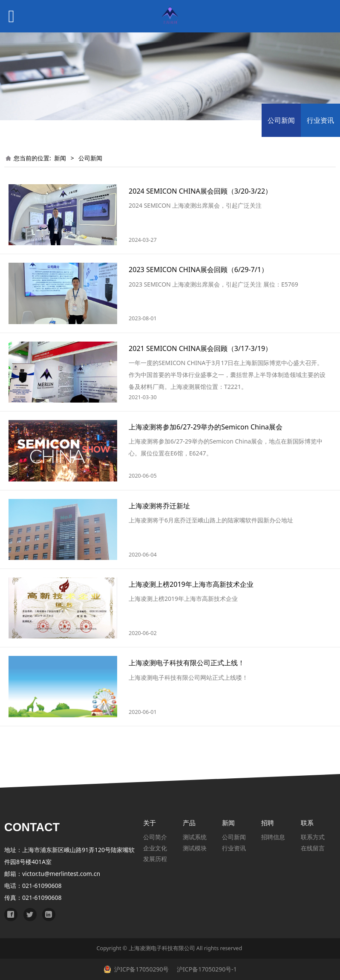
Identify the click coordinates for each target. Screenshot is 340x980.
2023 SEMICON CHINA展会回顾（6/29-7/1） (198, 270)
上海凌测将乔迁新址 (159, 506)
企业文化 (155, 848)
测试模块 (195, 848)
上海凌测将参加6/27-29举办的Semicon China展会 (206, 427)
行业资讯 (320, 120)
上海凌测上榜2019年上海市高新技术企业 (191, 584)
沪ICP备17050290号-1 (206, 969)
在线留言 (313, 848)
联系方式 (313, 837)
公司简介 (155, 837)
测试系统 (195, 837)
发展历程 (155, 859)
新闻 (60, 158)
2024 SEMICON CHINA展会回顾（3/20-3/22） (200, 191)
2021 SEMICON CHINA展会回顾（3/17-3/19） (200, 348)
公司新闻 (281, 120)
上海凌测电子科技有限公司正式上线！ (187, 663)
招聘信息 (273, 837)
